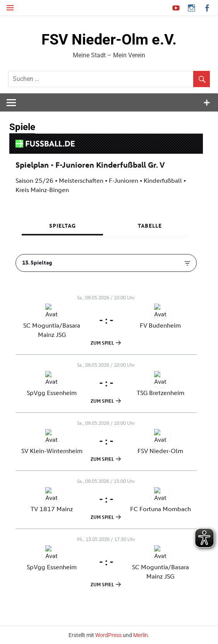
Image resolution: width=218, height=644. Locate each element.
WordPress (108, 635)
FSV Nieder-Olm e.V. (109, 39)
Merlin (141, 635)
